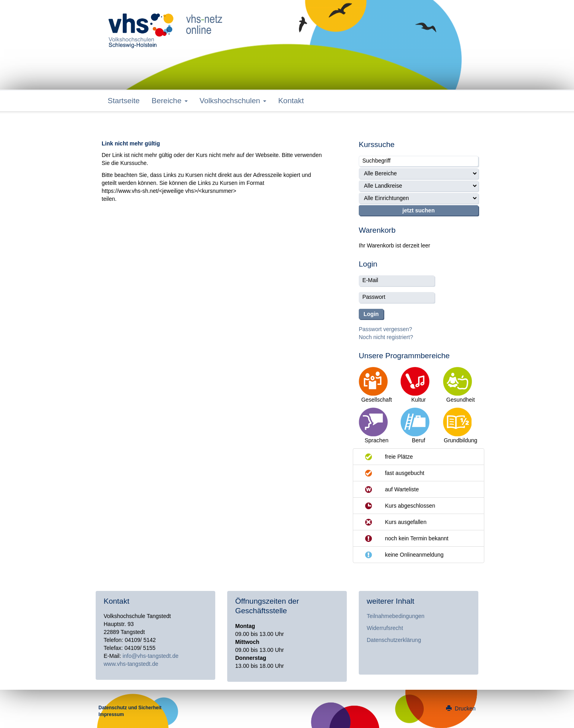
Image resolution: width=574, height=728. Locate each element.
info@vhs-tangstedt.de (150, 656)
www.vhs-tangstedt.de (131, 664)
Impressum (111, 714)
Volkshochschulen (233, 101)
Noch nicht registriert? (386, 337)
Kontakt (291, 101)
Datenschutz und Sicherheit (130, 708)
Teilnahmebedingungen (396, 616)
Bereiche (169, 101)
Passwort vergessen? (385, 329)
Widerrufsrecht (385, 628)
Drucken (461, 708)
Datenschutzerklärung (394, 640)
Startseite (124, 101)
